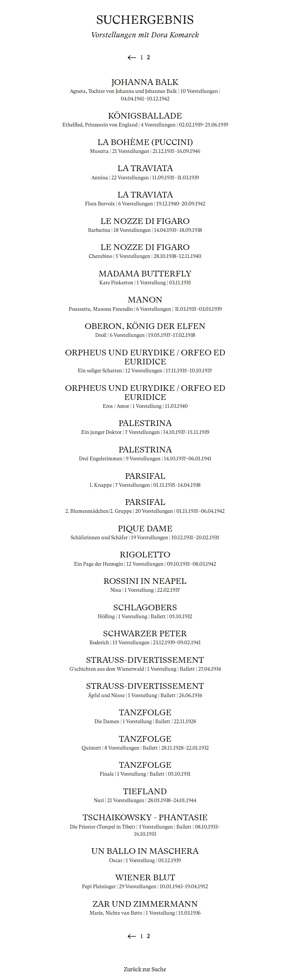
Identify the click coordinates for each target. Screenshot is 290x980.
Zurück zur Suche (145, 969)
